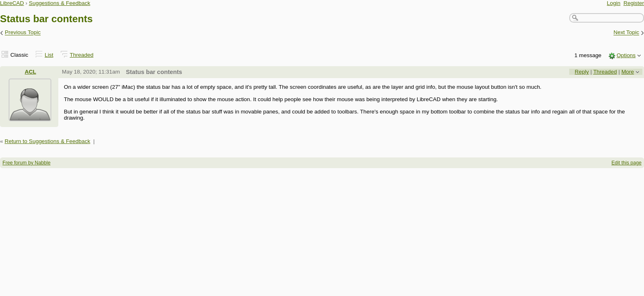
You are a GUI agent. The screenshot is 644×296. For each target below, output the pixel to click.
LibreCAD (12, 3)
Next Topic (627, 33)
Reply (582, 72)
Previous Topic (23, 33)
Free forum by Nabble (26, 163)
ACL (30, 72)
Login (614, 3)
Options (626, 55)
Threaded (82, 55)
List (49, 55)
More (628, 72)
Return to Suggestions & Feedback (47, 141)
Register (634, 3)
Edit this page (627, 163)
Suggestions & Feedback (59, 3)
